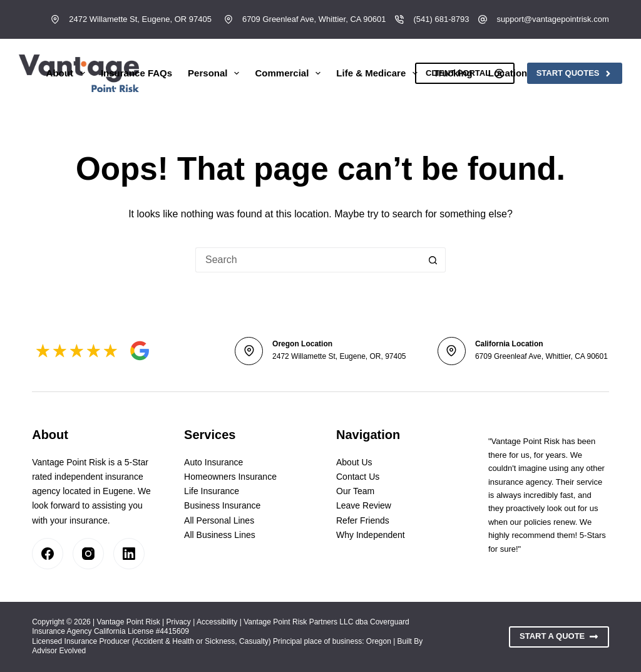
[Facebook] (48, 554)
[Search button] (433, 260)
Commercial (290, 73)
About (68, 73)
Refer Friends (363, 520)
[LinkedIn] (129, 554)
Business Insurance (222, 505)
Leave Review (364, 505)
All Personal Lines (219, 520)
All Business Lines (220, 535)
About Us (354, 462)
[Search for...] (308, 260)
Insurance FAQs (136, 73)
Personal (216, 73)
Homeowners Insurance (230, 477)
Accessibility (217, 622)
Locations (519, 73)
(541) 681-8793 (441, 19)
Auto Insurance (213, 462)
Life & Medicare (379, 73)
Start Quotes (575, 73)
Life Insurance (212, 491)
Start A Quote (559, 636)
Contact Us (358, 477)
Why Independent (371, 535)
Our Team (355, 491)
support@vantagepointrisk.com (552, 19)
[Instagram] (88, 554)
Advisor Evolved (59, 651)
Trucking (453, 73)
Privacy (179, 622)
